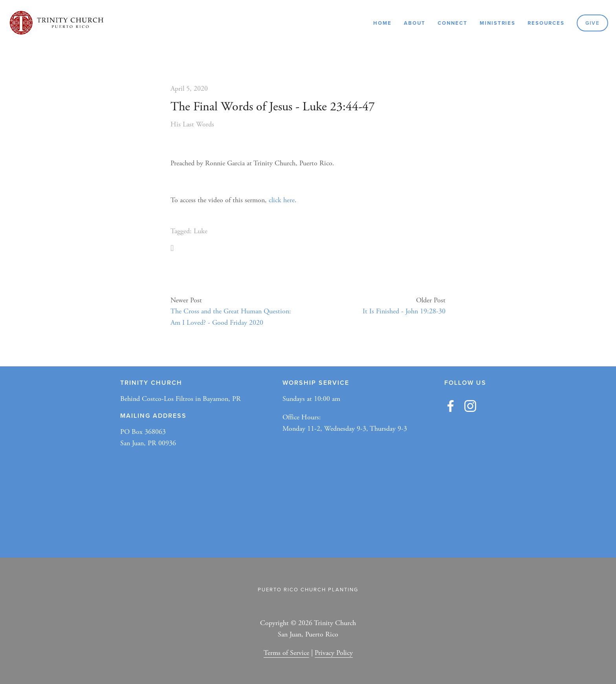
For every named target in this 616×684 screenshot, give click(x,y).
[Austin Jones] (451, 406)
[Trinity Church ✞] (470, 406)
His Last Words (192, 124)
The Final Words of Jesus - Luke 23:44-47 (273, 107)
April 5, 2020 (189, 89)
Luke (201, 231)
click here (282, 200)
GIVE (593, 23)
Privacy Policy (334, 653)
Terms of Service (286, 653)
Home (382, 23)
